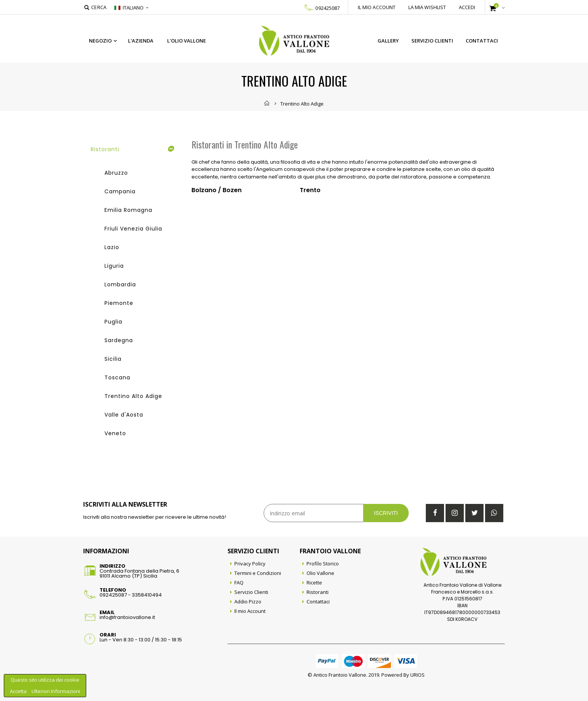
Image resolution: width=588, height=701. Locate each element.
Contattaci (482, 41)
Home (267, 103)
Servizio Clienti (432, 41)
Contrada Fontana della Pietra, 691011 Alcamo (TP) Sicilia (139, 573)
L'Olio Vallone (187, 41)
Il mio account (377, 7)
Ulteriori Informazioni (56, 691)
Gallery (388, 41)
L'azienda (141, 41)
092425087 (327, 8)
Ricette (314, 583)
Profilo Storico (323, 564)
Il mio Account (250, 611)
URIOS (417, 675)
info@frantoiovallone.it (127, 617)
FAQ (239, 583)
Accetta (19, 691)
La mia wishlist (427, 7)
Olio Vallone (320, 573)
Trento (310, 190)
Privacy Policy (250, 564)
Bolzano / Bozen (217, 190)
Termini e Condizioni (258, 573)
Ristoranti (318, 592)
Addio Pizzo (248, 602)
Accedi (467, 7)
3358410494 (147, 595)
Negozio (100, 41)
